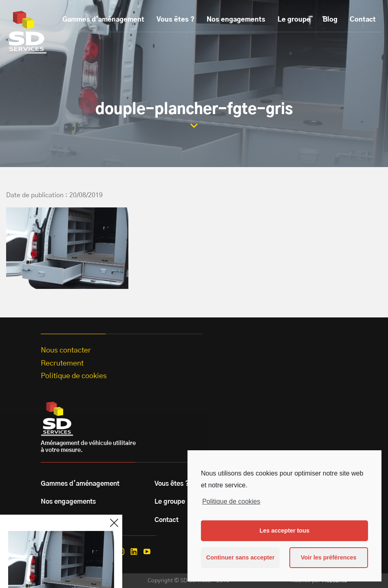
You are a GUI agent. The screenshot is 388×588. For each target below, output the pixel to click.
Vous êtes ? (175, 20)
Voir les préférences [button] (329, 557)
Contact (363, 20)
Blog (330, 20)
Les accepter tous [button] (284, 531)
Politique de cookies (231, 501)
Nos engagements (236, 20)
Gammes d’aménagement (103, 20)
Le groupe (294, 20)
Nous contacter (66, 350)
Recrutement (62, 363)
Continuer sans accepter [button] (240, 557)
